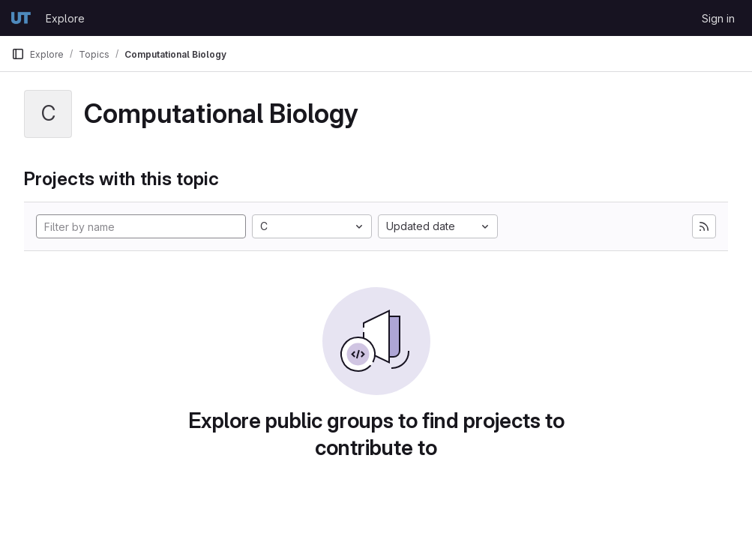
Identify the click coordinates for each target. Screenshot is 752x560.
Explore (65, 18)
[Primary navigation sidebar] (18, 54)
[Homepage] (21, 18)
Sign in (718, 18)
